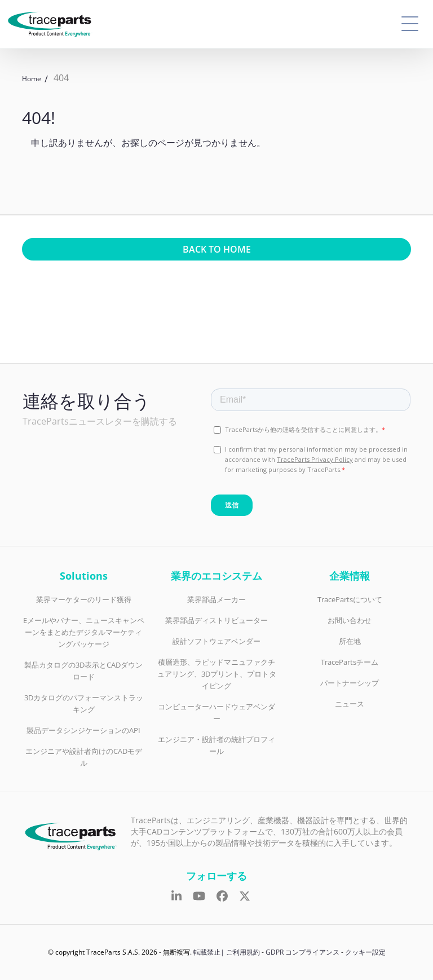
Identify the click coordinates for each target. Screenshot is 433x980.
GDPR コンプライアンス (302, 952)
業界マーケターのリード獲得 (84, 599)
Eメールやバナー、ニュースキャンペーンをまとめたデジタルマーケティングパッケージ (84, 632)
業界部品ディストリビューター (216, 620)
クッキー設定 (365, 952)
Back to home (217, 249)
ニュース (350, 704)
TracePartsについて (350, 599)
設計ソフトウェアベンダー (216, 641)
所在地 (350, 641)
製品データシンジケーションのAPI (83, 730)
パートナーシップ (350, 683)
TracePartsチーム (350, 662)
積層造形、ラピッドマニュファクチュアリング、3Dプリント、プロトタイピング (217, 674)
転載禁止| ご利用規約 (227, 952)
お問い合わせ (350, 620)
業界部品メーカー (216, 599)
